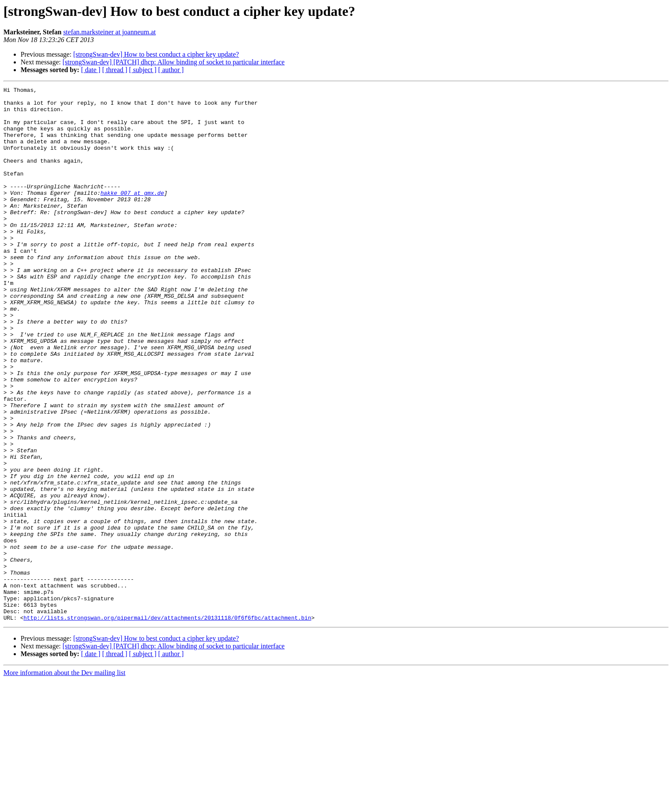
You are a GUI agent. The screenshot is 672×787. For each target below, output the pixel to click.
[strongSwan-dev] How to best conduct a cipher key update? (156, 54)
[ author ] (171, 70)
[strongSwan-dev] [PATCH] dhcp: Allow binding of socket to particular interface (174, 62)
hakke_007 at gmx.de (132, 215)
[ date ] (91, 70)
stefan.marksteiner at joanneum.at (109, 32)
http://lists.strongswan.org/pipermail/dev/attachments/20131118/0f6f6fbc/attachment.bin (167, 724)
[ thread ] (115, 70)
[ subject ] (143, 70)
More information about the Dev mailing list (64, 779)
